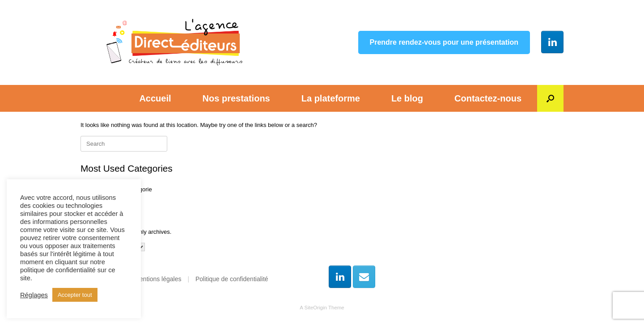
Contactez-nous (488, 98)
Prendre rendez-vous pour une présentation (444, 42)
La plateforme (331, 98)
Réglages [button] (34, 295)
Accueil (155, 98)
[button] (550, 98)
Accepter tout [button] (75, 295)
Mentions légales (158, 279)
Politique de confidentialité (232, 279)
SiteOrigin (316, 308)
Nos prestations (236, 98)
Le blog (407, 98)
